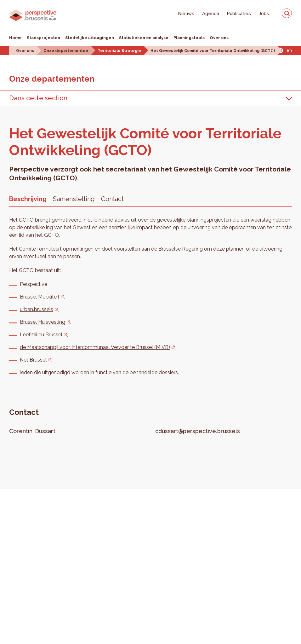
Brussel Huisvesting (43, 322)
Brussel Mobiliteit (40, 297)
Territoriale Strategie (119, 51)
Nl (280, 50)
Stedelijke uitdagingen (90, 38)
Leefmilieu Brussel (41, 335)
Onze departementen (66, 51)
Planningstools (189, 38)
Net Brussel (33, 360)
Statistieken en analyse (144, 38)
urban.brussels (37, 309)
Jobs (264, 13)
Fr (272, 50)
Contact (112, 199)
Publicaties (239, 13)
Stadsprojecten (43, 38)
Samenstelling (74, 199)
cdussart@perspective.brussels (198, 431)
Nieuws (186, 13)
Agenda (211, 13)
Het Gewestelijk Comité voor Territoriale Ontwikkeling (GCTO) (213, 51)
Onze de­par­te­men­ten (52, 79)
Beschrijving (28, 199)
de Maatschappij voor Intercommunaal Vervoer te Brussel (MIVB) (95, 347)
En (289, 50)
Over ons (219, 38)
